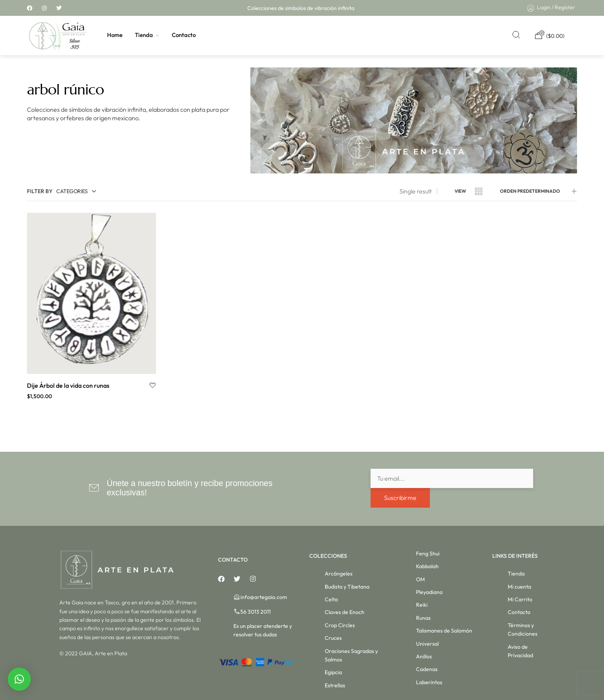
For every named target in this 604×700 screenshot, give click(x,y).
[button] (19, 679)
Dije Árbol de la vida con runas (68, 385)
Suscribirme (400, 498)
